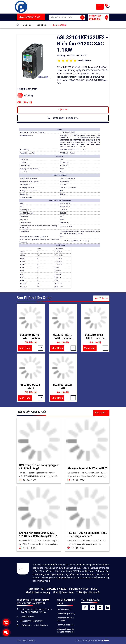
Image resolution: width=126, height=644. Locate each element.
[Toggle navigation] (100, 7)
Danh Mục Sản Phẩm (29, 17)
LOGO (94, 588)
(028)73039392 (27, 616)
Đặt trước (63, 110)
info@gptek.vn (27, 625)
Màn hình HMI (36, 588)
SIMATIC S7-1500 (79, 588)
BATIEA (106, 640)
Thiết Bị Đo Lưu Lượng (38, 592)
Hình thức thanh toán (66, 624)
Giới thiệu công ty (64, 609)
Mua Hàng (25, 348)
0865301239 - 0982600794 (99, 17)
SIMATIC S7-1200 (57, 588)
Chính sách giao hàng (66, 613)
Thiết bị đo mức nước (88, 592)
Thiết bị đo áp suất (63, 592)
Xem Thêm (101, 298)
